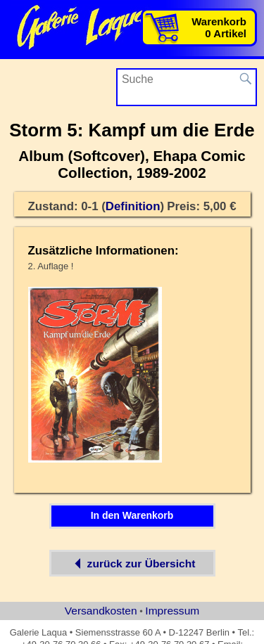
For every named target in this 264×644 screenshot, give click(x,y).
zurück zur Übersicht (132, 563)
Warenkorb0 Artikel (219, 27)
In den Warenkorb (132, 515)
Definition (133, 206)
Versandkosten (101, 611)
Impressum (172, 611)
